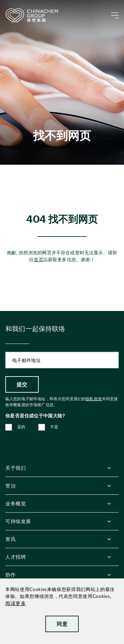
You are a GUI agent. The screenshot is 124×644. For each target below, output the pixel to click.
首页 (38, 260)
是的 (21, 427)
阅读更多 (16, 604)
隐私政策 (94, 399)
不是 (54, 427)
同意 (62, 624)
